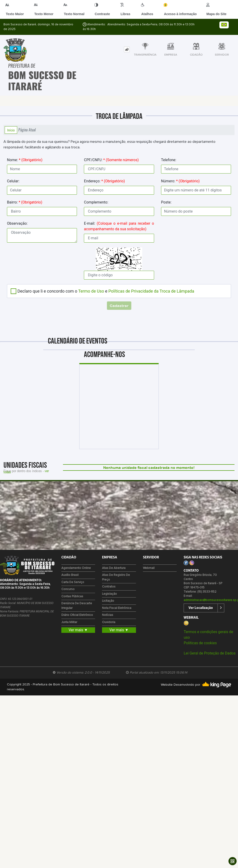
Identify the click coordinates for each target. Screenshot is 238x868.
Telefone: (169, 160)
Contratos (109, 587)
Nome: (25, 160)
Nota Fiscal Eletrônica (117, 608)
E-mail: (119, 226)
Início (11, 130)
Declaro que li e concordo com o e (106, 291)
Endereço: (104, 181)
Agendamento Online (76, 568)
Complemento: (96, 202)
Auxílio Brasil (70, 575)
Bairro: (25, 202)
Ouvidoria (109, 622)
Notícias (108, 615)
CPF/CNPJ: (111, 160)
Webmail (149, 568)
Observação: (17, 223)
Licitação (108, 601)
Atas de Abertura (114, 568)
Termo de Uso (91, 291)
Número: (180, 181)
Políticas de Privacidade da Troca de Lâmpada (151, 291)
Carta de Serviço (73, 582)
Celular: (13, 181)
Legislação (109, 594)
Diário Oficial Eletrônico (77, 615)
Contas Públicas (72, 596)
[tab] (127, 49)
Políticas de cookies (200, 643)
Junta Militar (69, 622)
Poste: (166, 202)
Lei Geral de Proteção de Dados (210, 653)
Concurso (68, 589)
